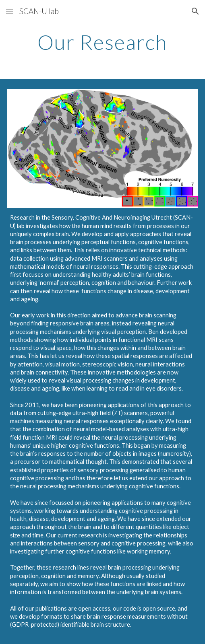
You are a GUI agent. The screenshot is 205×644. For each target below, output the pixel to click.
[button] (10, 11)
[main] (102, 42)
